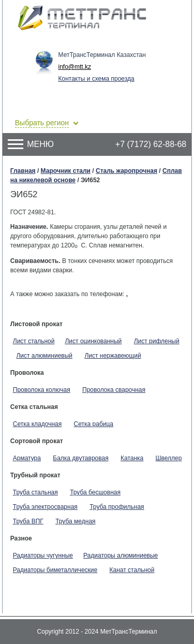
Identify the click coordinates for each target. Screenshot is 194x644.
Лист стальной (34, 341)
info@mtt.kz (75, 67)
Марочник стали (66, 171)
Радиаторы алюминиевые (121, 555)
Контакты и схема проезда (96, 79)
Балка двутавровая (80, 458)
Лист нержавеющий (113, 356)
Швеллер (169, 458)
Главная (23, 171)
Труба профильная (117, 507)
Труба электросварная (45, 507)
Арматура (27, 458)
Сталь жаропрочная (126, 171)
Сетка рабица (94, 424)
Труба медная (75, 521)
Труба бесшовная (95, 492)
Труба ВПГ (28, 521)
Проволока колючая (42, 390)
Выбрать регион (42, 123)
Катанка (132, 458)
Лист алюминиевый (44, 356)
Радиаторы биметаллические (55, 570)
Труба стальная (35, 492)
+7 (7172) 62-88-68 (151, 144)
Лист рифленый (157, 341)
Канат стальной (132, 570)
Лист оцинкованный (93, 341)
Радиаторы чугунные (43, 555)
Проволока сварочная (114, 390)
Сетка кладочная (37, 424)
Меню (31, 144)
